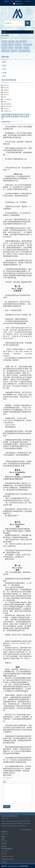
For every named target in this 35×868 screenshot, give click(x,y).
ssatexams (14, 51)
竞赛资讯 (6, 92)
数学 (5, 102)
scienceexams (6, 51)
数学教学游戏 (7, 106)
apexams (4, 42)
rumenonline (18, 48)
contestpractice (28, 45)
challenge (4, 45)
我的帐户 (4, 836)
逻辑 (5, 97)
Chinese (27, 1)
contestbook (18, 45)
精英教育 (6, 90)
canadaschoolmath (21, 42)
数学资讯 (6, 109)
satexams (26, 48)
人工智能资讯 (7, 99)
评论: (5, 782)
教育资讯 (6, 88)
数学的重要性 (7, 104)
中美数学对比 (7, 111)
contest (11, 45)
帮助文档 (6, 85)
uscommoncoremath (24, 51)
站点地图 (4, 844)
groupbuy (4, 48)
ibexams (11, 48)
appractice (11, 42)
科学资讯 (6, 95)
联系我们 (4, 846)
